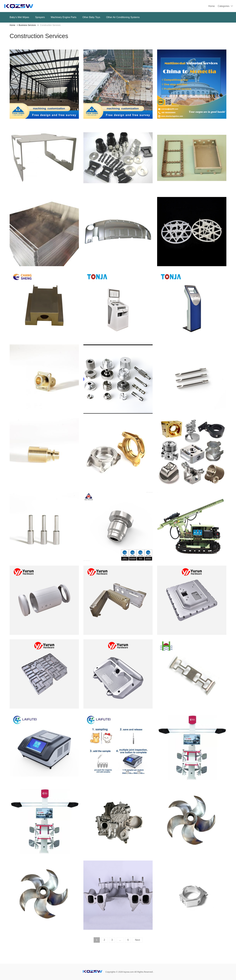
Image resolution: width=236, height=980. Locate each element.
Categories (224, 6)
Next (137, 940)
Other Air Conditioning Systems (123, 17)
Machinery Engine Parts (64, 17)
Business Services (27, 25)
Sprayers (40, 17)
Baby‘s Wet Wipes (19, 17)
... (120, 940)
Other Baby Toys (91, 17)
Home (212, 6)
